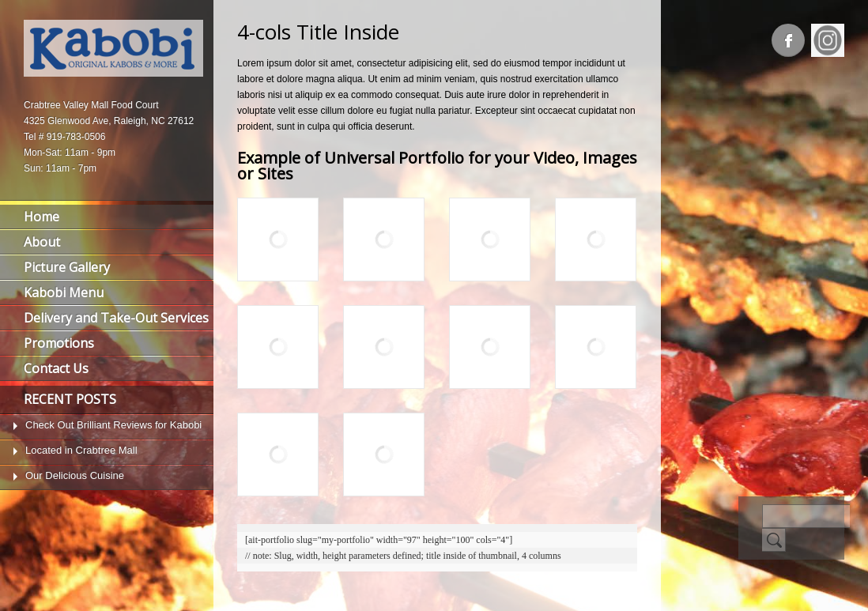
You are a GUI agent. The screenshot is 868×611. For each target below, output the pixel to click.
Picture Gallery (67, 267)
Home (42, 217)
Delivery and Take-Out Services (116, 318)
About (42, 242)
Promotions (59, 343)
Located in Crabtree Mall (81, 450)
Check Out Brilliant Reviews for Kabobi (113, 425)
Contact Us (56, 368)
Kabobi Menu (64, 292)
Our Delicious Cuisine (75, 475)
